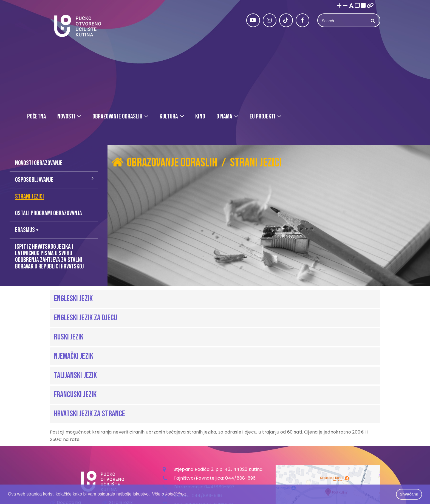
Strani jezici (29, 196)
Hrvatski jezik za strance (90, 414)
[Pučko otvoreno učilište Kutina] (77, 26)
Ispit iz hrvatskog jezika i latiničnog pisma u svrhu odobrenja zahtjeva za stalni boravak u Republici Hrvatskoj (49, 257)
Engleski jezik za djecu (86, 318)
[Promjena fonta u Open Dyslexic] (351, 6)
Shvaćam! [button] (409, 494)
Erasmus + (27, 230)
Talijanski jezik (76, 375)
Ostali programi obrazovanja (49, 213)
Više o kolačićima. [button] (169, 494)
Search (372, 21)
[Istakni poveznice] (370, 6)
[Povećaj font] (339, 6)
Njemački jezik (74, 356)
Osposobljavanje (34, 180)
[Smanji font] (345, 6)
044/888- (236, 478)
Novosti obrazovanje (39, 163)
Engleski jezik (73, 299)
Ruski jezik (69, 337)
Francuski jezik (75, 395)
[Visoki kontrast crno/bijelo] (363, 6)
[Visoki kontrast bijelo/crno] (357, 6)
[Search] (343, 21)
